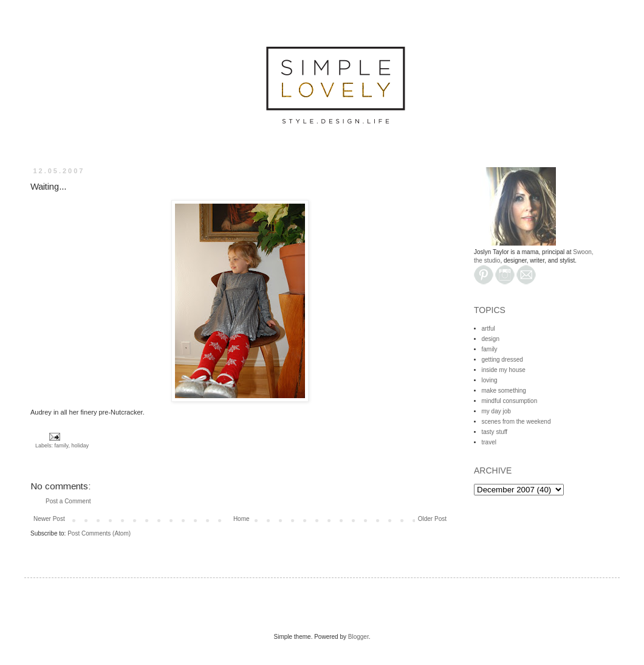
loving (490, 380)
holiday (80, 446)
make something (504, 391)
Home (241, 519)
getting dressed (502, 360)
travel (489, 442)
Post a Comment (68, 501)
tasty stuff (495, 432)
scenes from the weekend (516, 422)
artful (488, 329)
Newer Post (49, 519)
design (491, 339)
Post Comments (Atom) (99, 533)
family (62, 446)
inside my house (504, 370)
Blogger (358, 637)
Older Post (432, 519)
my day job (496, 411)
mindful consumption (510, 401)
